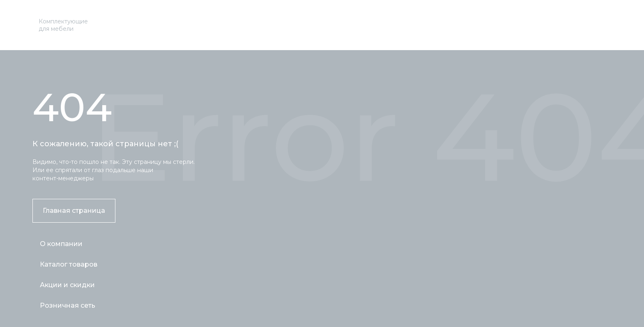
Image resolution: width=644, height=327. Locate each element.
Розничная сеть (68, 305)
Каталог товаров (69, 264)
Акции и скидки (67, 285)
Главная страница (74, 211)
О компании (61, 244)
